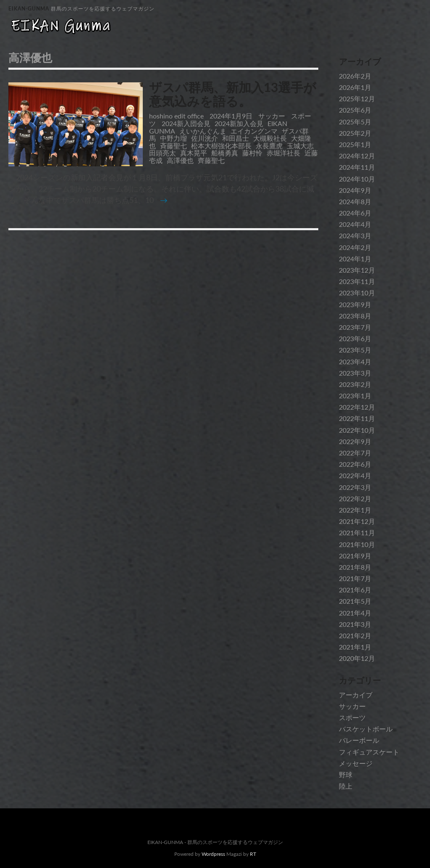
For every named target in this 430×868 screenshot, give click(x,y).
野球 (346, 775)
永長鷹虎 (269, 146)
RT (253, 854)
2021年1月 (355, 647)
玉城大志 (300, 146)
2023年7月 (355, 327)
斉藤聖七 (173, 146)
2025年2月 (355, 133)
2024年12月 (357, 156)
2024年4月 (355, 224)
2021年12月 (357, 521)
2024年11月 (357, 167)
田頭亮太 (163, 153)
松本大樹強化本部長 (221, 146)
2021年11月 (357, 533)
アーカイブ (356, 695)
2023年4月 (355, 362)
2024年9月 (355, 190)
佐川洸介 (205, 138)
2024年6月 (355, 213)
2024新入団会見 (186, 123)
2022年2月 (355, 498)
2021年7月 (355, 578)
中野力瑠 (173, 138)
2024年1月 (355, 259)
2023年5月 (355, 350)
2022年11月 (357, 418)
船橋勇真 (225, 153)
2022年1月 (355, 510)
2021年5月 (355, 601)
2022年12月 (357, 407)
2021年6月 (355, 590)
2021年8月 (355, 567)
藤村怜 (252, 153)
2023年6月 (355, 338)
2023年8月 (355, 316)
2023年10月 (357, 293)
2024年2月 (355, 247)
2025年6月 (355, 110)
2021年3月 (355, 624)
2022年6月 (355, 464)
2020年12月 (357, 658)
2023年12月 (357, 270)
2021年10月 (357, 544)
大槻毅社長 (270, 138)
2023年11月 (357, 281)
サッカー (272, 116)
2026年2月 (355, 76)
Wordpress (213, 854)
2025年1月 (355, 144)
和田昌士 (236, 138)
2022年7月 (355, 453)
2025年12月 (357, 99)
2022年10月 (357, 430)
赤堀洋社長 (283, 153)
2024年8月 (355, 201)
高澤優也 (180, 160)
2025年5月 (355, 122)
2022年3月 (355, 487)
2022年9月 (355, 441)
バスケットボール (366, 729)
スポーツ (352, 717)
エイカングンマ (254, 131)
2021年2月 (355, 635)
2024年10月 (357, 179)
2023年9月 (355, 304)
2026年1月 (355, 87)
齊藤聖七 (211, 160)
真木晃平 (194, 153)
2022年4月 (355, 475)
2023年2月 (355, 384)
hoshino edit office (176, 116)
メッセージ (356, 763)
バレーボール (359, 740)
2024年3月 (355, 235)
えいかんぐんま (203, 131)
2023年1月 (355, 396)
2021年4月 (355, 613)
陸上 (346, 786)
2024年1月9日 (232, 116)
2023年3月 (355, 373)
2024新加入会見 (239, 123)
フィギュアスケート (369, 752)
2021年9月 (355, 556)
